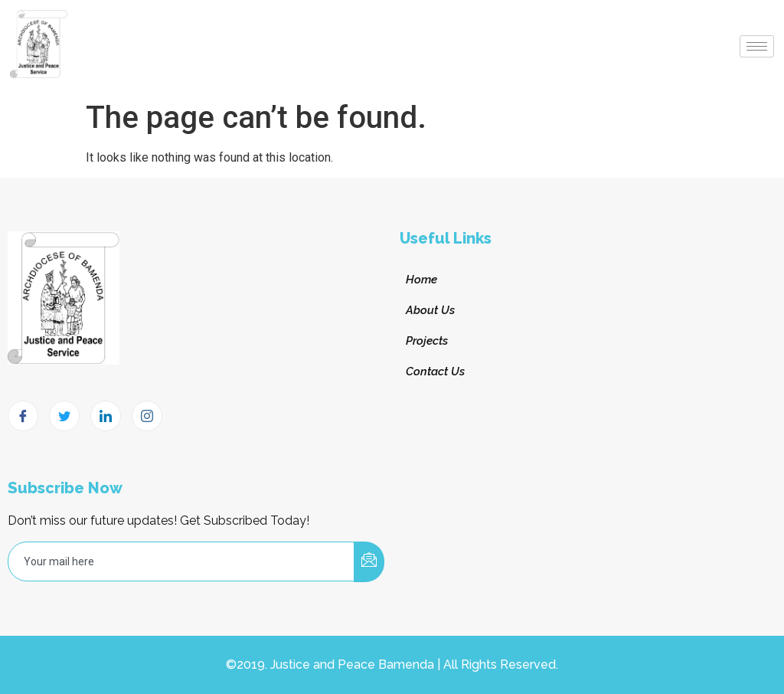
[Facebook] (23, 416)
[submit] (369, 562)
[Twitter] (64, 416)
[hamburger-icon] (757, 46)
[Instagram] (147, 416)
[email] (181, 561)
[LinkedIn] (106, 416)
